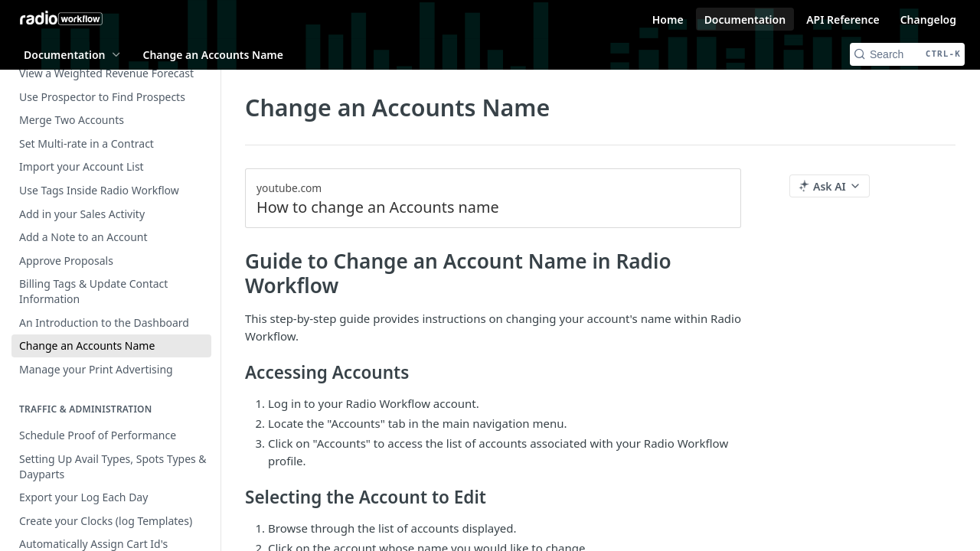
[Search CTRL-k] (907, 54)
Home (668, 20)
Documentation (745, 20)
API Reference (843, 20)
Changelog (928, 20)
